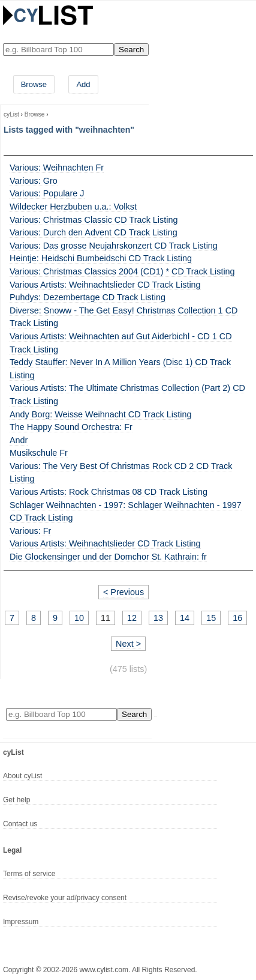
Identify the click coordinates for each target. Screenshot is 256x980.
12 (132, 618)
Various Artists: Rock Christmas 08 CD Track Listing (109, 492)
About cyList (22, 776)
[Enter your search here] (58, 50)
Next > (128, 644)
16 (237, 618)
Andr (19, 440)
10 (79, 618)
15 (211, 618)
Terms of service (29, 874)
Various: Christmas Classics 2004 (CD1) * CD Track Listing (122, 271)
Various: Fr (30, 531)
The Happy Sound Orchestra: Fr (71, 427)
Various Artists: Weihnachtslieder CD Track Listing (105, 285)
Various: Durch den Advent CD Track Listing (94, 232)
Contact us (20, 824)
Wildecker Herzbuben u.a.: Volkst (73, 207)
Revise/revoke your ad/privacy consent (65, 898)
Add (83, 84)
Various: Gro (34, 181)
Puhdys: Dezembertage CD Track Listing (88, 297)
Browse (34, 84)
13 (158, 618)
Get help (16, 800)
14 (185, 618)
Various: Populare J (47, 193)
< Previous (124, 592)
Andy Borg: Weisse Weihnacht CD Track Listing (100, 414)
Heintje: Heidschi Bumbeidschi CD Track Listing (101, 258)
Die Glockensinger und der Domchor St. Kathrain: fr (108, 557)
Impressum (21, 922)
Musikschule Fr (39, 453)
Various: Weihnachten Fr (57, 168)
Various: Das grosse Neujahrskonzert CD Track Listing (114, 246)
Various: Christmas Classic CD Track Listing (94, 220)
